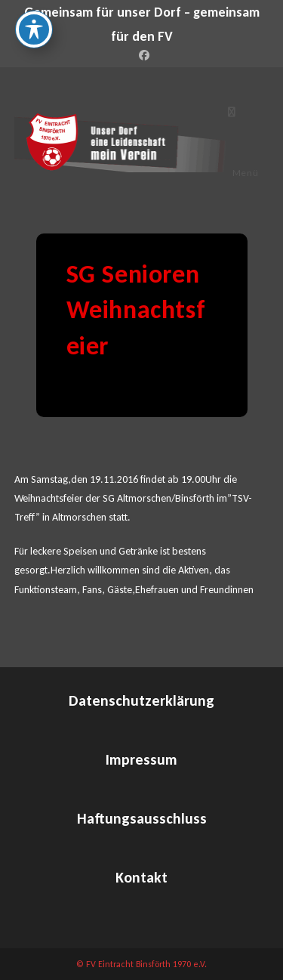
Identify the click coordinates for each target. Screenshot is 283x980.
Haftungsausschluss (142, 818)
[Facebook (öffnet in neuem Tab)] (142, 56)
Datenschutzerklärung (141, 700)
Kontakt (141, 877)
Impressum (141, 759)
